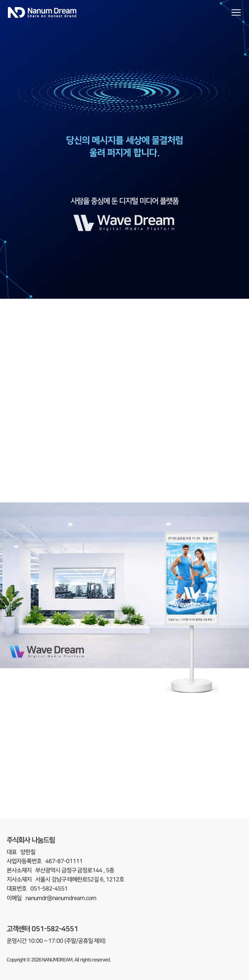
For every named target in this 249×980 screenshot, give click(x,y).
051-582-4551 (55, 929)
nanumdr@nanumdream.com (61, 898)
